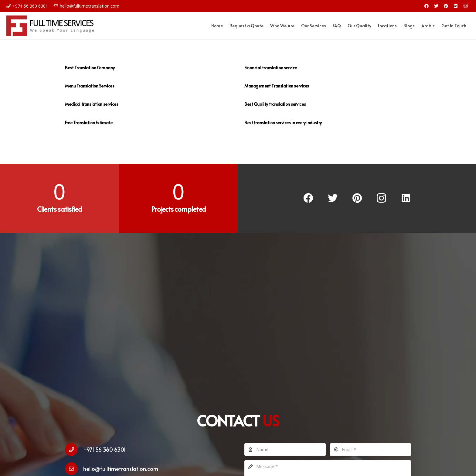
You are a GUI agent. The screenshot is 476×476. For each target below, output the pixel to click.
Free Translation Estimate (89, 123)
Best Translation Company (90, 68)
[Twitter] (436, 6)
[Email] (371, 450)
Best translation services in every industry (283, 123)
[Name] (285, 450)
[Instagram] (465, 6)
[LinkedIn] (456, 6)
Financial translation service (271, 68)
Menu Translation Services (90, 86)
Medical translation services (92, 104)
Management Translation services (277, 86)
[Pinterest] (446, 6)
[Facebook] (427, 6)
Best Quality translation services (275, 104)
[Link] (52, 26)
